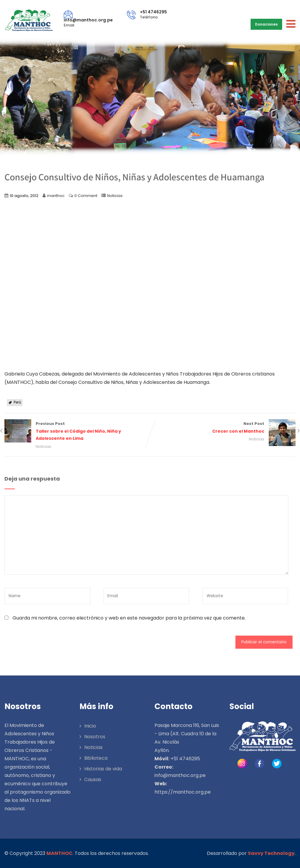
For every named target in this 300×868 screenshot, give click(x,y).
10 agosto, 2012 (24, 196)
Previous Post (77, 432)
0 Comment (86, 196)
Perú (17, 402)
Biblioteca (96, 758)
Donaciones (266, 24)
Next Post (223, 428)
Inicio (90, 726)
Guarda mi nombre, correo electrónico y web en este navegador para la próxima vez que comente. (129, 618)
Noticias (115, 196)
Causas (93, 779)
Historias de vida (103, 769)
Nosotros (95, 737)
